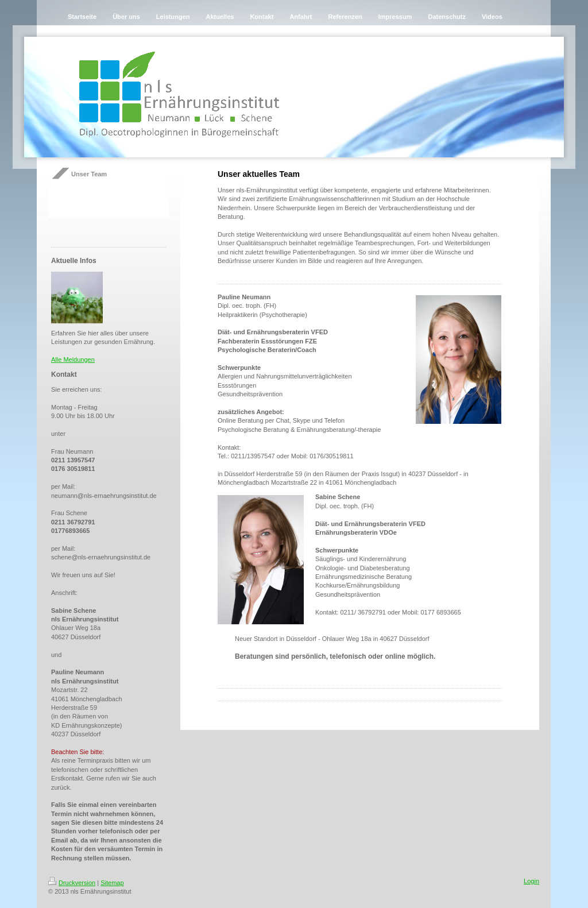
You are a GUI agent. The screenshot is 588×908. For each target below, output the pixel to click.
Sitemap (112, 883)
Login (531, 881)
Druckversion (72, 883)
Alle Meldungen (73, 360)
